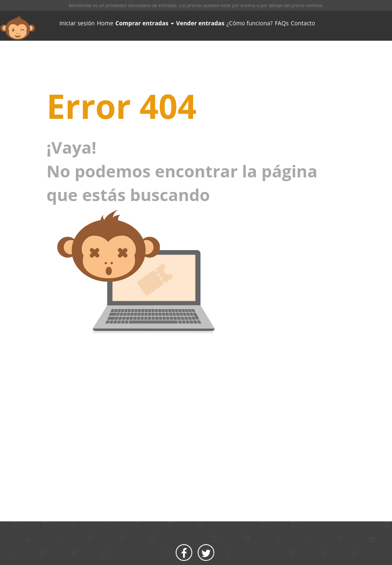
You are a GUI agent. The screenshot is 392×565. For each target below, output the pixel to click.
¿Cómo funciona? (249, 23)
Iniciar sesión (77, 23)
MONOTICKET (18, 28)
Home (105, 23)
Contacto (303, 23)
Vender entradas (200, 23)
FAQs (282, 23)
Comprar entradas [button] (145, 23)
